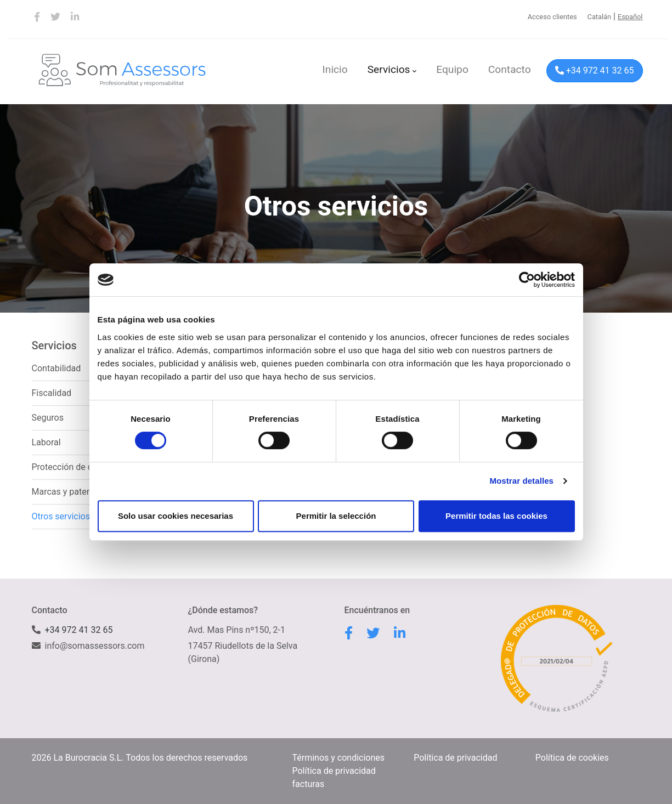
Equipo (452, 69)
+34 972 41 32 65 (595, 70)
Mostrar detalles (521, 481)
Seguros (48, 418)
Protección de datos (71, 467)
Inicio (335, 69)
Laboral (46, 442)
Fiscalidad (52, 393)
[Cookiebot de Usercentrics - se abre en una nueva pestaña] (527, 280)
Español (630, 17)
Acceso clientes (552, 17)
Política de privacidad (455, 758)
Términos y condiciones (339, 758)
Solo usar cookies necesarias (176, 516)
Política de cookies (572, 758)
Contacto (510, 69)
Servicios (392, 69)
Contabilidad (57, 368)
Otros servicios (61, 516)
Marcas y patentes (68, 492)
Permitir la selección (336, 516)
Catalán (600, 17)
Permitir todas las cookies (496, 516)
